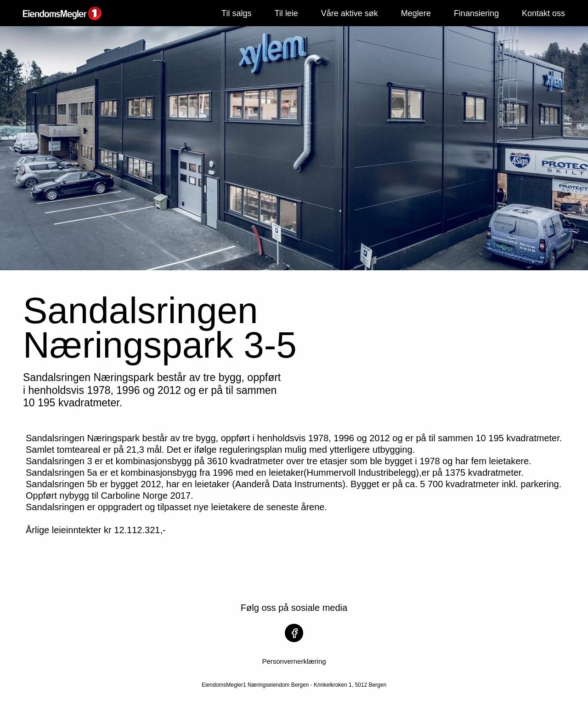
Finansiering (476, 13)
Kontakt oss (543, 13)
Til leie (286, 13)
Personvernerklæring (294, 661)
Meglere (416, 13)
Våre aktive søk (350, 13)
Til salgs (236, 13)
